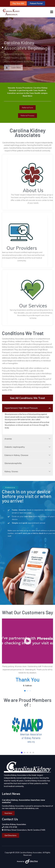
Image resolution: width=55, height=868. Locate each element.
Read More (27, 96)
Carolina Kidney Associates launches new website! (23, 801)
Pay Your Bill (18, 3)
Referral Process (27, 116)
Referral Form (27, 108)
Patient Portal (36, 3)
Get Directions (11, 835)
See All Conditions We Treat (27, 398)
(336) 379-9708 (11, 827)
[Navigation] (52, 12)
